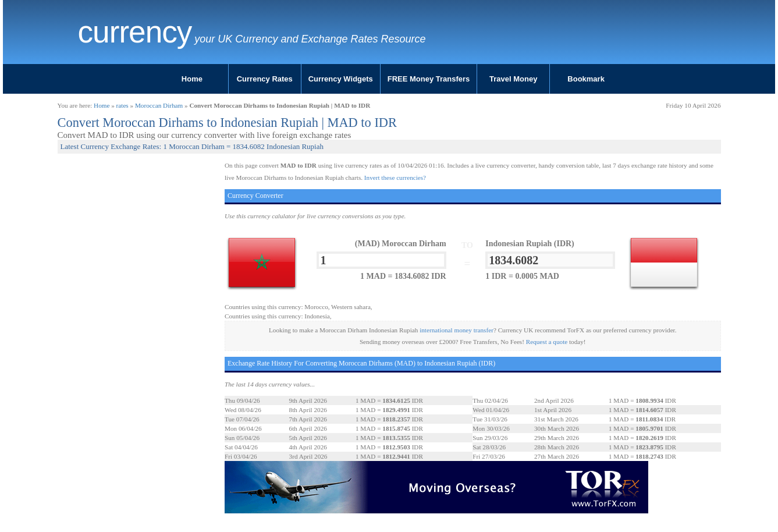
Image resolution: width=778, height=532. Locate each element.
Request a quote (547, 342)
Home (192, 79)
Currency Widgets (341, 79)
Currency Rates (265, 79)
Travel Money (513, 79)
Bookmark (586, 79)
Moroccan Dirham (159, 105)
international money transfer (457, 330)
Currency (135, 32)
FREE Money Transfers (429, 79)
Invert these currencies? (395, 178)
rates (122, 105)
